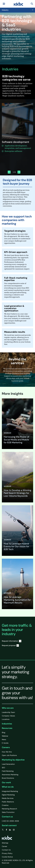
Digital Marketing (8, 795)
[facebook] (6, 830)
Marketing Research (9, 809)
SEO (3, 768)
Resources (7, 728)
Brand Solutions (8, 778)
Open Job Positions (9, 755)
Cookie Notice (7, 857)
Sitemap (5, 843)
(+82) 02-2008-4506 (10, 821)
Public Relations (8, 802)
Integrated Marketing (10, 791)
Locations (6, 719)
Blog (4, 733)
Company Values (8, 716)
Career (5, 846)
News (4, 739)
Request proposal (10, 645)
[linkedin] (10, 830)
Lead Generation (8, 764)
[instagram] (14, 830)
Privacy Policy (7, 853)
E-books (5, 743)
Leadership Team (8, 712)
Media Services (8, 798)
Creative (5, 805)
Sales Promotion (8, 812)
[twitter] (3, 830)
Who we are (8, 708)
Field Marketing (8, 771)
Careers (6, 747)
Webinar (5, 736)
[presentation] (9, 172)
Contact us (7, 817)
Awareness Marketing (10, 775)
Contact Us (6, 850)
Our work (6, 782)
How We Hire (7, 752)
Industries (7, 724)
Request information (12, 641)
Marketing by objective (13, 760)
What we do (8, 787)
